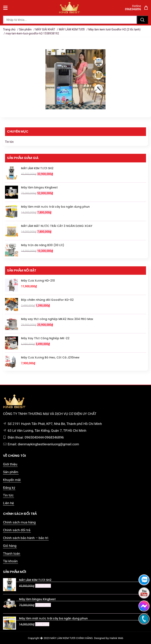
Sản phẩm (25, 29)
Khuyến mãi (12, 480)
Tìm (142, 20)
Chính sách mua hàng (19, 522)
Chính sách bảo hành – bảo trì (26, 538)
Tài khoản (10, 561)
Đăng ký (9, 488)
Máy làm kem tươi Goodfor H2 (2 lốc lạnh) (114, 29)
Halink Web (116, 638)
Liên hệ (8, 503)
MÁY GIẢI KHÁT (45, 29)
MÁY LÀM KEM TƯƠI (72, 29)
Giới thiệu (10, 464)
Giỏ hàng (10, 546)
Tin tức (9, 142)
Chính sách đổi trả (17, 530)
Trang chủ (9, 29)
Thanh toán (12, 553)
